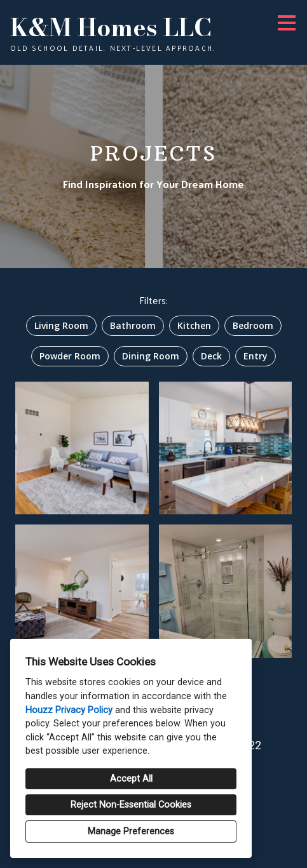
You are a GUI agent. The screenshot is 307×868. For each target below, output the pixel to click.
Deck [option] (211, 356)
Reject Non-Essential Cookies (131, 805)
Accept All (131, 779)
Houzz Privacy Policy (69, 710)
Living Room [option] (61, 325)
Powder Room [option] (70, 356)
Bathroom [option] (133, 325)
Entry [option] (256, 356)
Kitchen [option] (194, 325)
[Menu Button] (287, 23)
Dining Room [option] (151, 356)
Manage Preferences (131, 831)
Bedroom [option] (253, 325)
